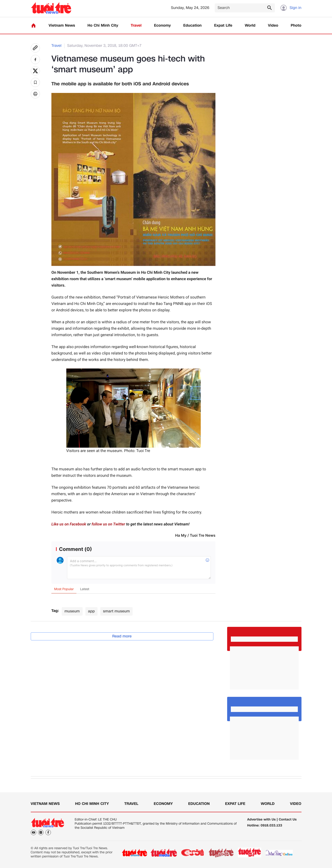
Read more (122, 636)
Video (273, 26)
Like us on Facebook (69, 524)
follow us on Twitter (108, 524)
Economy (162, 26)
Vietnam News (62, 26)
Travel (136, 26)
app (92, 611)
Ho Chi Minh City (103, 26)
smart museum (116, 611)
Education (193, 26)
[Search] (245, 8)
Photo (296, 26)
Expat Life (223, 26)
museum (72, 611)
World (250, 26)
